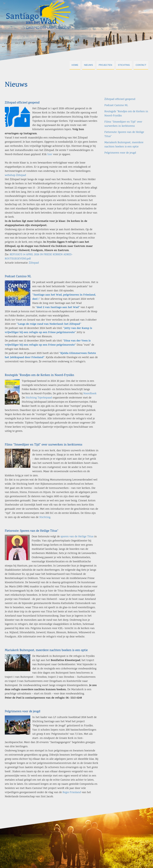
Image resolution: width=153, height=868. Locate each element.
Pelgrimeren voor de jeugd (23, 712)
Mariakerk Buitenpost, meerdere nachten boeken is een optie (46, 650)
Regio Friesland (72, 793)
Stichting (124, 65)
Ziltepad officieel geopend (22, 103)
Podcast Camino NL (18, 277)
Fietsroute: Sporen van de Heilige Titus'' (32, 531)
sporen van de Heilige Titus (77, 537)
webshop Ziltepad (15, 175)
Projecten (105, 65)
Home (75, 65)
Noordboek (90, 394)
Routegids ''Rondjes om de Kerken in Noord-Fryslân (39, 375)
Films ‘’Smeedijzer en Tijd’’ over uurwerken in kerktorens (44, 445)
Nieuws (89, 65)
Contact (141, 65)
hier (50, 155)
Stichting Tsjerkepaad (39, 398)
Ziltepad (34, 263)
